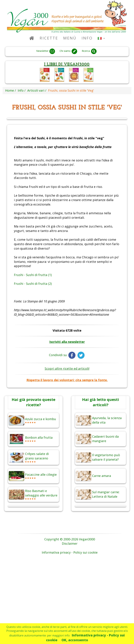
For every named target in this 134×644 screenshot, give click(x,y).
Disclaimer (70, 543)
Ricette (49, 38)
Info (87, 38)
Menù (70, 38)
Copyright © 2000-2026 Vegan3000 (70, 539)
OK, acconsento (75, 640)
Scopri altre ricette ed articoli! (67, 368)
